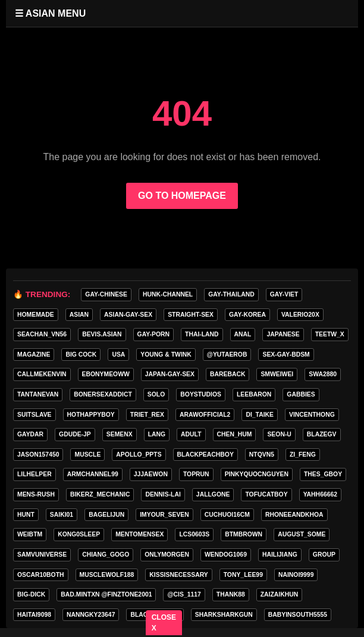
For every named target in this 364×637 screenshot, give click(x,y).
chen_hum (235, 434)
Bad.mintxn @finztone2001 (106, 594)
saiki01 (62, 515)
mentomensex (139, 534)
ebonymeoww (106, 374)
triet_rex (147, 415)
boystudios (201, 394)
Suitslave (34, 415)
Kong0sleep (79, 534)
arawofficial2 (205, 415)
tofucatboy (266, 494)
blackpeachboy (205, 455)
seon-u (279, 434)
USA (118, 355)
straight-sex (191, 315)
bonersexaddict (103, 394)
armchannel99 (93, 474)
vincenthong (312, 415)
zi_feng (303, 455)
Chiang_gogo (106, 555)
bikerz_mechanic (100, 494)
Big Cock (81, 355)
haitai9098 (34, 615)
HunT (26, 515)
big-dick (31, 594)
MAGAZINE (34, 355)
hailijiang (280, 555)
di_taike (260, 415)
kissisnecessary (178, 575)
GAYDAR (30, 434)
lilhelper (34, 474)
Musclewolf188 (107, 575)
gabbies (301, 394)
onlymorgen (167, 555)
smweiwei (277, 374)
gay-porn (153, 334)
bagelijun (106, 515)
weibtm (30, 534)
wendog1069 (226, 555)
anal (243, 334)
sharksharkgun (224, 615)
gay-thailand (231, 294)
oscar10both (41, 575)
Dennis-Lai (163, 494)
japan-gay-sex (170, 374)
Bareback (227, 374)
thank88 (231, 594)
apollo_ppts (139, 455)
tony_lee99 (243, 575)
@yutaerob (227, 355)
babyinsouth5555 (298, 615)
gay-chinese (106, 294)
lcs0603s (194, 534)
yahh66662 (320, 494)
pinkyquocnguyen (257, 474)
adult (191, 434)
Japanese (283, 334)
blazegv (322, 434)
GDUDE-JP (75, 434)
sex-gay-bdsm (286, 355)
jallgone (213, 494)
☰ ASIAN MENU (50, 13)
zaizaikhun (280, 594)
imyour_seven (164, 515)
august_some (302, 534)
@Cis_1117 (184, 594)
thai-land (202, 334)
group (324, 555)
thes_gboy (323, 474)
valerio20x (300, 315)
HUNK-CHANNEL (168, 294)
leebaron (254, 394)
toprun (196, 474)
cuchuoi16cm (227, 515)
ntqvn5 (262, 455)
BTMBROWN (244, 534)
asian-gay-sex (128, 315)
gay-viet (284, 294)
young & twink (166, 355)
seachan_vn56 (42, 334)
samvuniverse (42, 555)
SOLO (156, 394)
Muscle (87, 455)
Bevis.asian (102, 334)
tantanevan (38, 394)
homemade (36, 315)
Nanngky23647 (91, 615)
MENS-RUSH (36, 494)
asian (79, 315)
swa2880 (323, 374)
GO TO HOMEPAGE (182, 196)
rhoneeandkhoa (294, 515)
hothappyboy (91, 415)
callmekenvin (42, 374)
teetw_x (330, 334)
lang (157, 434)
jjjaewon (151, 474)
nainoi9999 (296, 575)
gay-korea (247, 315)
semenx (120, 434)
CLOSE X (164, 623)
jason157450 (38, 455)
